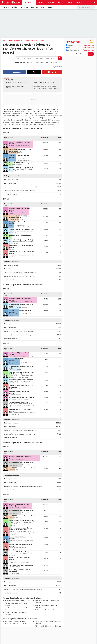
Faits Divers (24, 7)
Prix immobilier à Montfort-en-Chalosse (48, 626)
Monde (43, 7)
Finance (61, 2)
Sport (41, 2)
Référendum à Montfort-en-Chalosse (47, 610)
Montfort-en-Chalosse (40, 88)
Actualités (29, 2)
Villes (50, 7)
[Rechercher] (86, 7)
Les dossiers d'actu (72, 50)
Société (15, 7)
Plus (79, 2)
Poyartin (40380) (52, 63)
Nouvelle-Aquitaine (31, 41)
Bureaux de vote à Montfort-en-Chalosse (45, 86)
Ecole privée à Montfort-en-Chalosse (17, 624)
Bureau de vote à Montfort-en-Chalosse (18, 601)
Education (34, 7)
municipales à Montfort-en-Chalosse (45, 122)
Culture (51, 2)
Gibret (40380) (40, 63)
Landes (41, 41)
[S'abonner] (80, 54)
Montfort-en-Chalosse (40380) (15, 621)
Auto (70, 2)
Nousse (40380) (28, 63)
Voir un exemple (89, 45)
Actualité (69, 45)
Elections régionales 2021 (15, 41)
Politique (6, 7)
